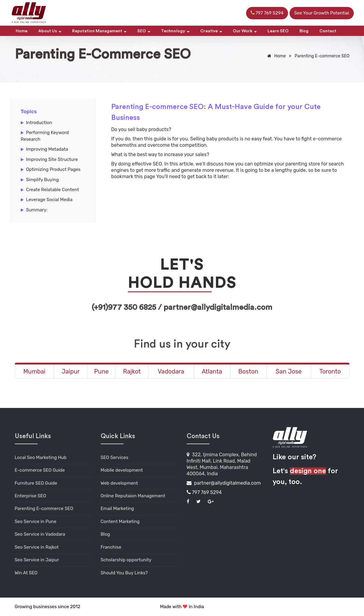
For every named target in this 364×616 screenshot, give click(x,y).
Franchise (111, 547)
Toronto (330, 371)
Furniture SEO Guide (36, 483)
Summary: (37, 210)
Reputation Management (99, 31)
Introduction (39, 123)
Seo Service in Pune (36, 521)
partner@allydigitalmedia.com (224, 483)
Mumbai (34, 371)
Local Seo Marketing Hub (41, 457)
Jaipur (71, 371)
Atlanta (212, 371)
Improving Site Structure (52, 159)
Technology (175, 31)
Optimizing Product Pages (53, 169)
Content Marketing (120, 521)
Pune (101, 371)
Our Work (245, 31)
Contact (328, 31)
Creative (211, 31)
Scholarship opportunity (126, 560)
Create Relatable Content (52, 190)
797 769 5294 (204, 492)
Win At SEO (26, 573)
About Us (50, 31)
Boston (248, 371)
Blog (304, 31)
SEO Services (115, 457)
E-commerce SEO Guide (40, 470)
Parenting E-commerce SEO (44, 509)
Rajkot (132, 371)
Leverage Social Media (49, 200)
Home (22, 31)
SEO (144, 31)
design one (308, 471)
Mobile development (122, 470)
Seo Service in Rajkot (37, 547)
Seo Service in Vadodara (40, 534)
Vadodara (171, 371)
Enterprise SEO (31, 496)
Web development (119, 483)
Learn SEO (278, 31)
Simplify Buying (42, 180)
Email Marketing (117, 509)
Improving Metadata (47, 149)
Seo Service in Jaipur (37, 560)
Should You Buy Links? (124, 573)
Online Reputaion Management (133, 496)
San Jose (289, 371)
